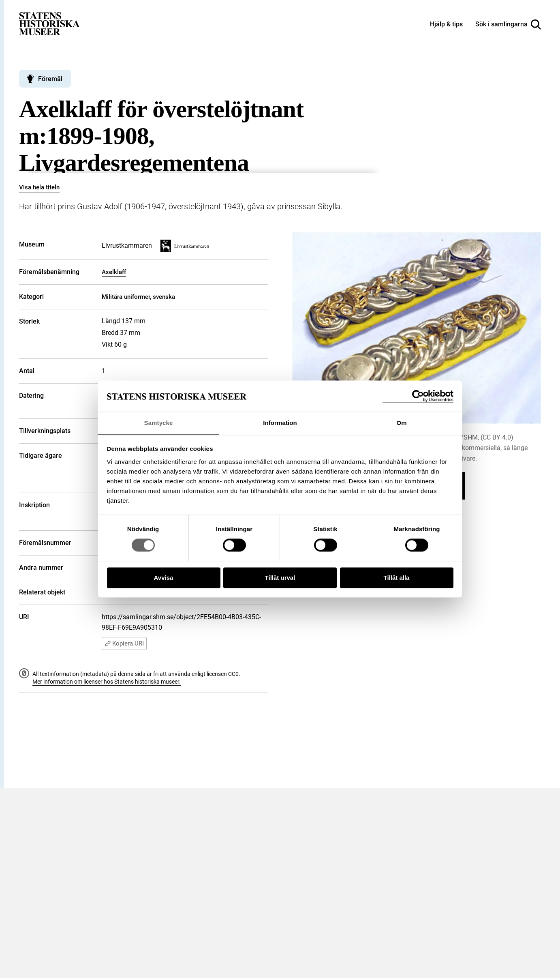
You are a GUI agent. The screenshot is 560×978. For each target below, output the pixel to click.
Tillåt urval (280, 578)
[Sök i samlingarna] (508, 25)
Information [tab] (280, 423)
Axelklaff (114, 272)
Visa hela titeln (39, 187)
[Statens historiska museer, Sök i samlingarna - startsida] (49, 23)
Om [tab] (401, 423)
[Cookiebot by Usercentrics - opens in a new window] (418, 396)
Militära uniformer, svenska (138, 297)
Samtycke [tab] (159, 423)
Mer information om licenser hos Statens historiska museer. (107, 682)
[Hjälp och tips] (446, 25)
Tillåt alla (397, 578)
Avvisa (164, 578)
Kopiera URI (124, 643)
